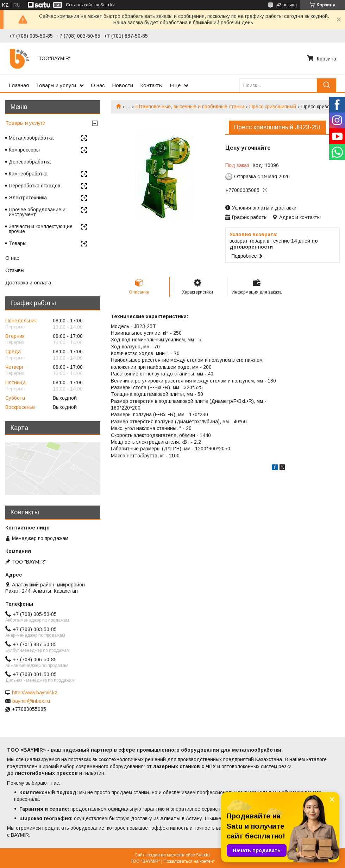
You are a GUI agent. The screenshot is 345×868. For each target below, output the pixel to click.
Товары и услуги (56, 85)
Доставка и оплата (28, 282)
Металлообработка (31, 138)
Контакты (151, 85)
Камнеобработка (28, 174)
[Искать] (327, 85)
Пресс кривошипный (273, 107)
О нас (98, 85)
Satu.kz (203, 855)
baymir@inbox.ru (31, 701)
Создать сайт (79, 5)
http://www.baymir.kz (35, 693)
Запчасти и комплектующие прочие (41, 229)
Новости (123, 85)
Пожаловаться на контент (189, 861)
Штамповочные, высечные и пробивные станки (190, 107)
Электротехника (28, 198)
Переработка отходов (34, 186)
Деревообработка (30, 162)
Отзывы (15, 270)
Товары (18, 243)
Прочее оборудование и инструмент (37, 212)
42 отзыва (287, 5)
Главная (19, 85)
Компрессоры (24, 150)
